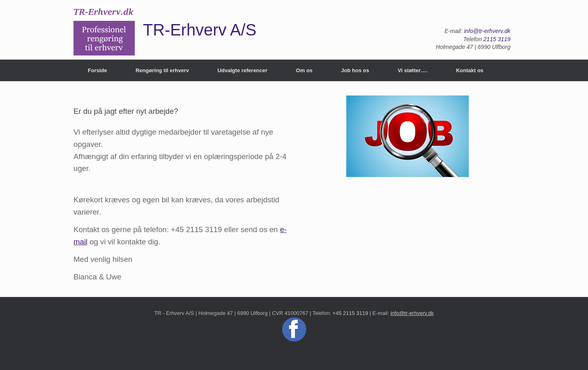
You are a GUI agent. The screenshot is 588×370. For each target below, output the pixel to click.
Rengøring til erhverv (162, 70)
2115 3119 (497, 39)
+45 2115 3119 (350, 313)
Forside (97, 70)
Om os (304, 70)
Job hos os (355, 70)
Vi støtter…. (413, 70)
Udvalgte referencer (243, 70)
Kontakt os (470, 70)
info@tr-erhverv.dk (487, 31)
